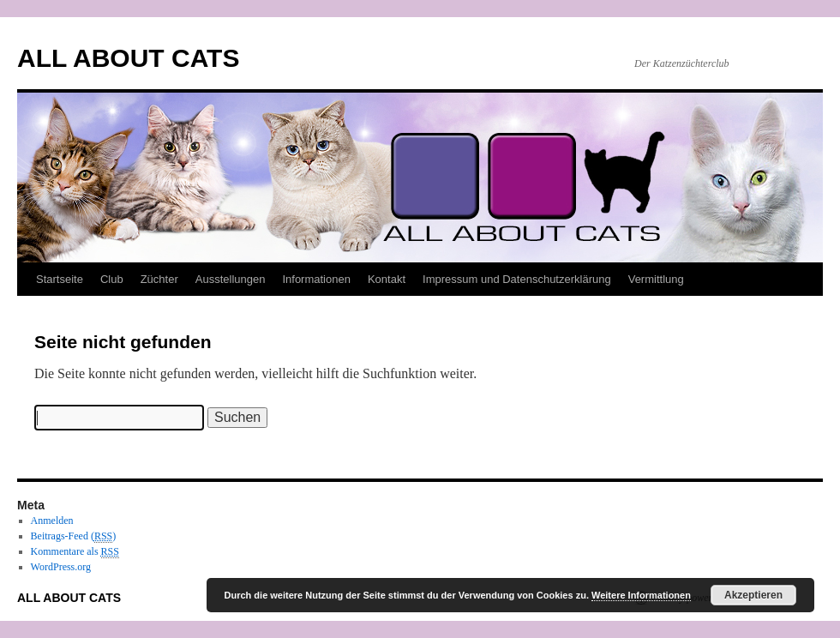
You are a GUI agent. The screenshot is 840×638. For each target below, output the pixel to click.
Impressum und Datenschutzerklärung (517, 279)
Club (112, 279)
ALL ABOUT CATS (128, 58)
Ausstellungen (231, 279)
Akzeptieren (753, 595)
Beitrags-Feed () (74, 536)
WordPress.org (61, 567)
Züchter (159, 279)
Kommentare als (75, 552)
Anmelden (52, 521)
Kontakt (387, 279)
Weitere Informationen (641, 595)
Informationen (316, 279)
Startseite (60, 279)
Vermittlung (656, 279)
